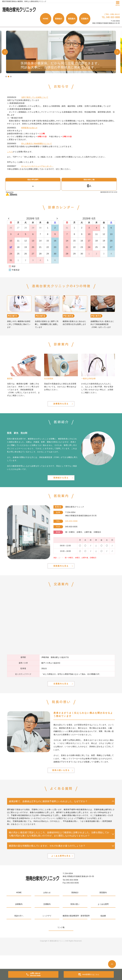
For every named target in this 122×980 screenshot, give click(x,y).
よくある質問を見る (61, 880)
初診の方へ (19, 940)
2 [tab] (8, 77)
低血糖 (103, 940)
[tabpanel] (61, 52)
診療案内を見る (61, 407)
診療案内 (19, 929)
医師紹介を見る (61, 485)
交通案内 (85, 19)
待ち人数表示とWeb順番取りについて (37, 144)
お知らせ (47, 917)
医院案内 (72, 19)
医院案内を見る (61, 577)
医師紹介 (59, 19)
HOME (46, 19)
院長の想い (75, 929)
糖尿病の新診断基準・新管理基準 (75, 940)
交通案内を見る (61, 699)
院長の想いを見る (61, 790)
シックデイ (47, 940)
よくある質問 (103, 929)
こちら (10, 152)
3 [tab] (11, 77)
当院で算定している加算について (35, 97)
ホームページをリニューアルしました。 (37, 166)
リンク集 (61, 952)
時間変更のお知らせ (29, 128)
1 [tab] (6, 77)
